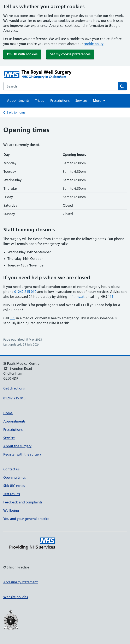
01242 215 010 (25, 292)
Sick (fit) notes (14, 486)
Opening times (14, 477)
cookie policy (94, 44)
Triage (40, 101)
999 (13, 318)
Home (8, 413)
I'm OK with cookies (22, 54)
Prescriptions (60, 101)
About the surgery (17, 446)
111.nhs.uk (76, 297)
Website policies (16, 597)
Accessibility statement (20, 582)
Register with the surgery (22, 454)
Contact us (11, 469)
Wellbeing (11, 510)
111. (111, 297)
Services (81, 101)
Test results (12, 494)
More (99, 100)
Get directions (14, 388)
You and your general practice (26, 519)
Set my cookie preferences (70, 54)
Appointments (18, 101)
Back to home (16, 112)
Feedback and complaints (23, 502)
